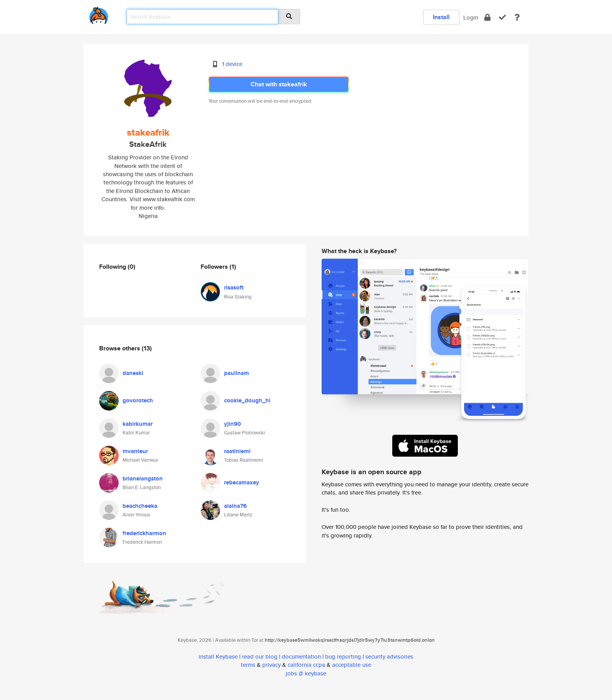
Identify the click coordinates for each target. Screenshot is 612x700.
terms (248, 665)
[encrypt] (487, 17)
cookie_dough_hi (247, 400)
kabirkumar (138, 424)
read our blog (260, 656)
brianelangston (143, 479)
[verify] (502, 17)
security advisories (389, 656)
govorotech (138, 400)
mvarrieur (135, 451)
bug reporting (343, 656)
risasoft (234, 287)
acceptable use (352, 665)
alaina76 (235, 506)
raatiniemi (237, 451)
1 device (232, 64)
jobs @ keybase (306, 673)
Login (471, 17)
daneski (133, 373)
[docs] (517, 17)
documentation (301, 656)
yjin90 (232, 424)
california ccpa (306, 665)
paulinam (237, 373)
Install (441, 17)
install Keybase (218, 656)
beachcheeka (140, 506)
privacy (271, 665)
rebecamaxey (242, 482)
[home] (99, 14)
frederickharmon (144, 533)
